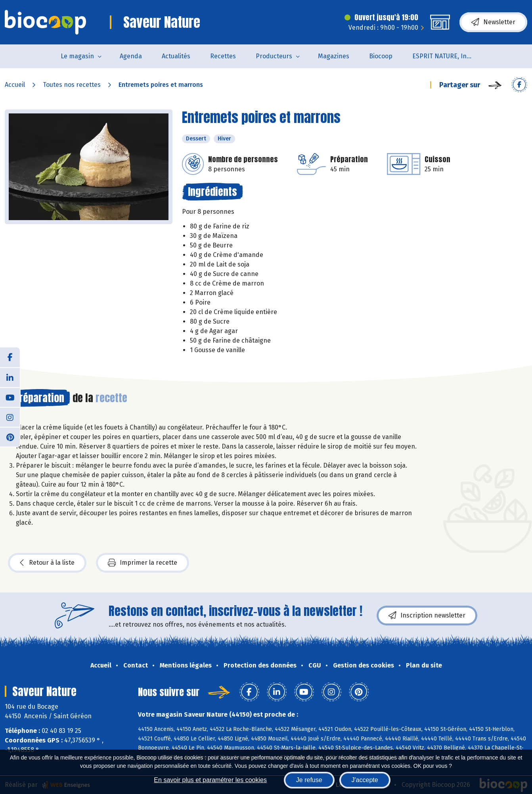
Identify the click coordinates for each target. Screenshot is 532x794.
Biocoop (381, 56)
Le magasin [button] (77, 56)
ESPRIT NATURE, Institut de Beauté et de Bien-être (447, 56)
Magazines (334, 56)
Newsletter (493, 22)
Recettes (223, 56)
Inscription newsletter (427, 616)
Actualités (176, 56)
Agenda (131, 56)
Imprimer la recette (143, 563)
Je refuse (309, 780)
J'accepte (365, 780)
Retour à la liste (47, 563)
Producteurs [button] (274, 56)
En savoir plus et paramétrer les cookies (210, 780)
